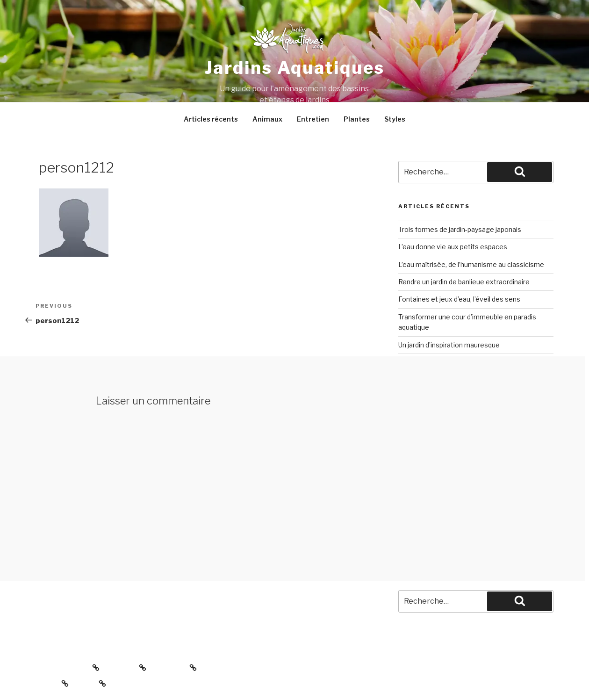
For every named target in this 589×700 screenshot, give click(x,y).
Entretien (313, 119)
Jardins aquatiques (295, 68)
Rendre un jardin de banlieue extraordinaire (464, 282)
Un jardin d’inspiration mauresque (449, 345)
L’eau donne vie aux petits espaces (453, 247)
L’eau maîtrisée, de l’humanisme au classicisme (471, 264)
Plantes (357, 119)
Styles (395, 119)
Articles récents (211, 119)
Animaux (267, 119)
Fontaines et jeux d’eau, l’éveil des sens (459, 299)
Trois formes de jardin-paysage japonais (460, 229)
